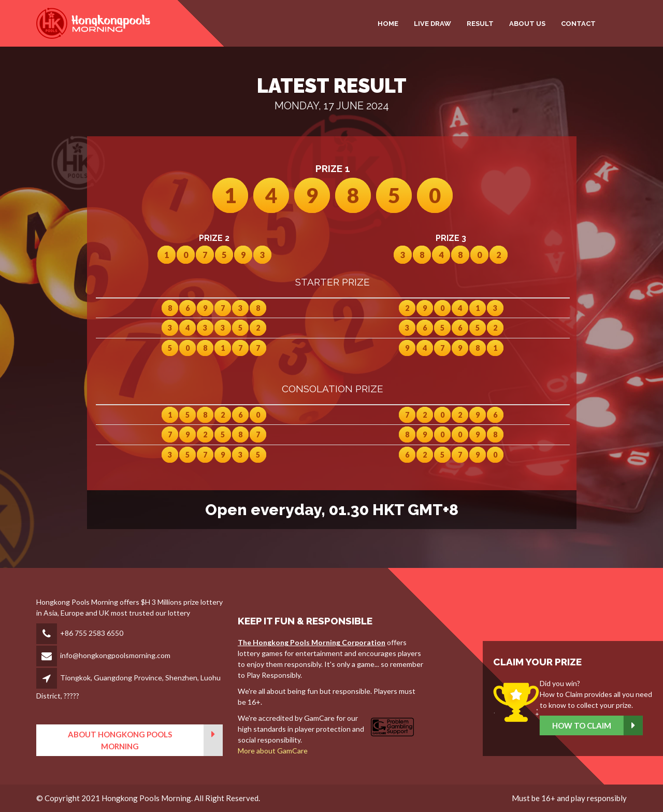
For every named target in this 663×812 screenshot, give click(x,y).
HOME (388, 24)
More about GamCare (273, 751)
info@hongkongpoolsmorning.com (115, 655)
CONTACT (578, 24)
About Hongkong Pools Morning (145, 740)
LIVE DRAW (433, 24)
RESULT (480, 24)
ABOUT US (527, 24)
